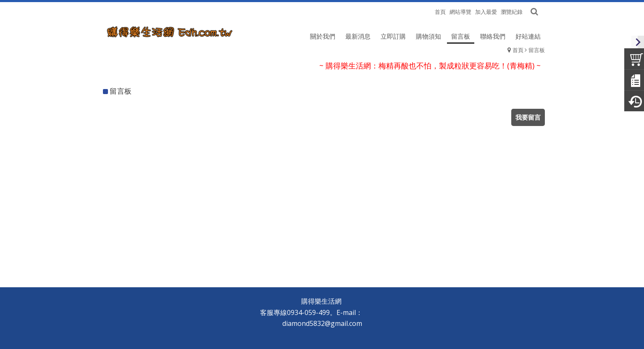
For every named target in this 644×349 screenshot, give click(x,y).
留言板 (537, 50)
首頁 (518, 50)
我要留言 (528, 117)
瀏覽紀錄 (512, 12)
